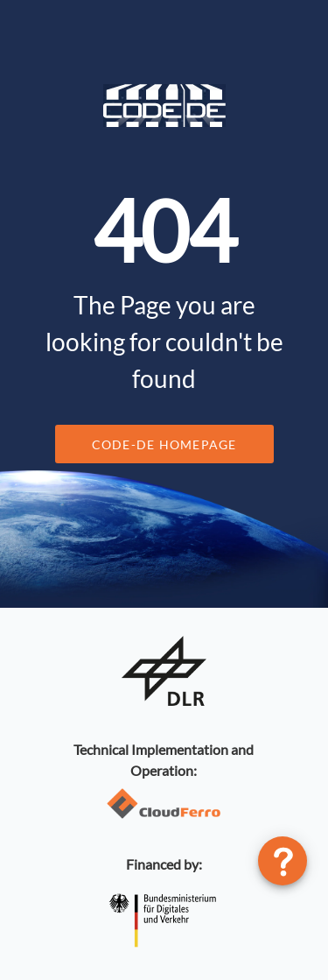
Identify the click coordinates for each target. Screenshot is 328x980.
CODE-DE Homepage (164, 444)
